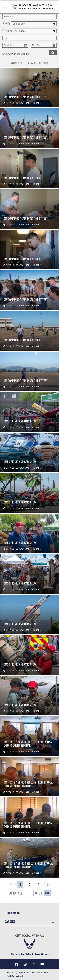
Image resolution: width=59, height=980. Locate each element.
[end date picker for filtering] (44, 45)
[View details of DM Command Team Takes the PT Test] (30, 88)
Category (7, 31)
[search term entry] (29, 17)
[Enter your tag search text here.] (29, 38)
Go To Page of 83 (25, 893)
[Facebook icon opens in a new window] (17, 964)
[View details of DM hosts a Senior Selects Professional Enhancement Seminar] (30, 736)
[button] (5, 7)
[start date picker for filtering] (15, 45)
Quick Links (12, 913)
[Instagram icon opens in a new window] (25, 964)
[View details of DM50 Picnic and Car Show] (30, 412)
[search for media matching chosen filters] (53, 52)
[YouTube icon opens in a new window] (42, 964)
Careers (10, 921)
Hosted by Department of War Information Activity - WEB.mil (27, 974)
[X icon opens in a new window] (34, 963)
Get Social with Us (29, 936)
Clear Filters (17, 63)
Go (47, 893)
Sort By (6, 24)
